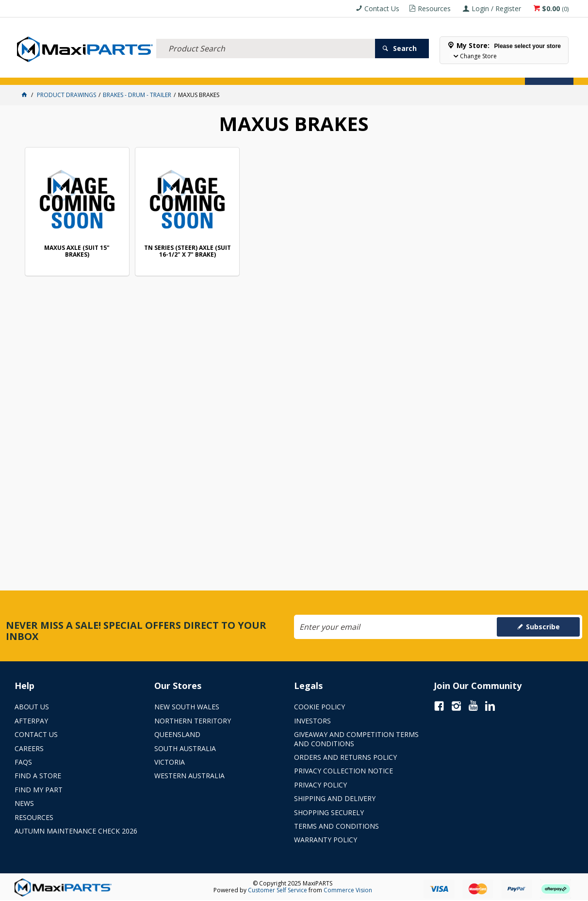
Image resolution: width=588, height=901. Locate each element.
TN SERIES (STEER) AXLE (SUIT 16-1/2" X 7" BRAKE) (188, 252)
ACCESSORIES (37, 72)
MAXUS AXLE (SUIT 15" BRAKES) (77, 252)
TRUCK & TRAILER (175, 72)
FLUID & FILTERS (123, 72)
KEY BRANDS (284, 72)
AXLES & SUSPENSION (232, 72)
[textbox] (266, 36)
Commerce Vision (348, 890)
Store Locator (365, 72)
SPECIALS (321, 72)
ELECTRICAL (79, 72)
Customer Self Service (278, 890)
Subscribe (543, 627)
